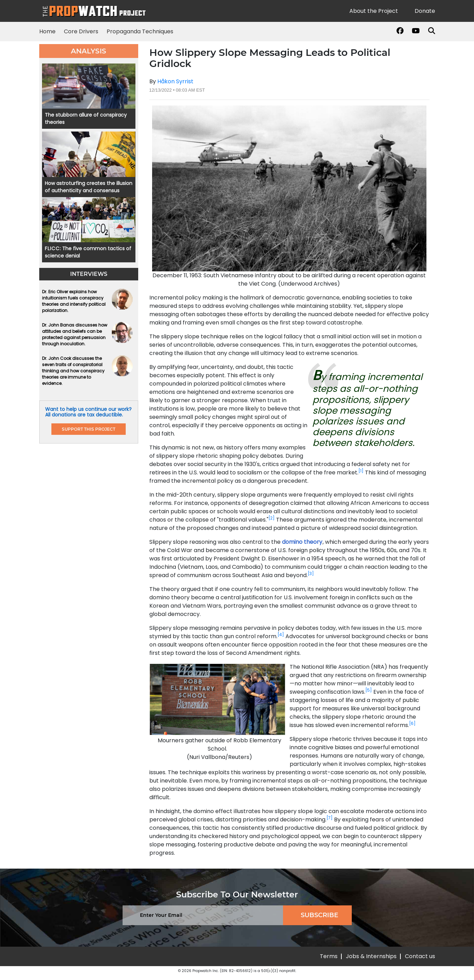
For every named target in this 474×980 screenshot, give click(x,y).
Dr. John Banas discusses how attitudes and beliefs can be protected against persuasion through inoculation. (75, 334)
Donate (425, 11)
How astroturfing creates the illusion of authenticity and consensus (89, 187)
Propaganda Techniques (140, 31)
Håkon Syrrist (175, 81)
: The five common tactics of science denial (88, 252)
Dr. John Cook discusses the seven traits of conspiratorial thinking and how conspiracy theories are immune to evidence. (73, 371)
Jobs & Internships (371, 956)
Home (47, 31)
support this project (89, 429)
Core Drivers (81, 31)
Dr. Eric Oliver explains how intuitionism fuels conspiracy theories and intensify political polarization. (74, 301)
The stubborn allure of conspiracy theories (86, 119)
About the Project (374, 11)
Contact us (420, 956)
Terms (329, 956)
